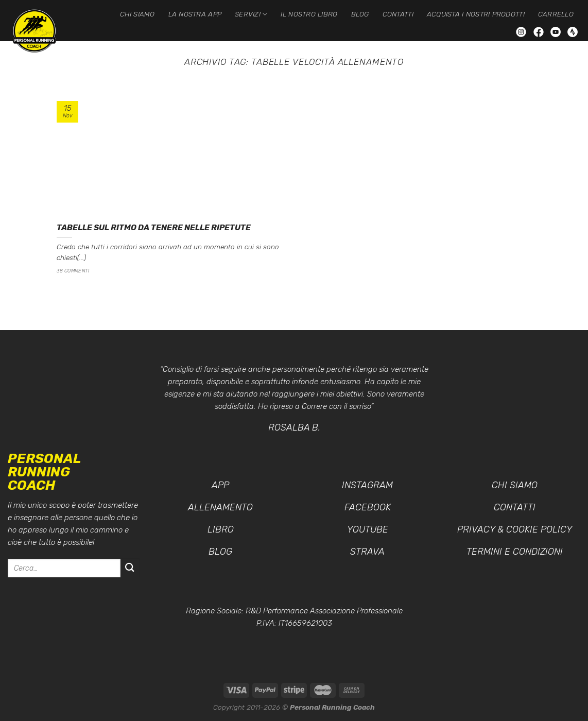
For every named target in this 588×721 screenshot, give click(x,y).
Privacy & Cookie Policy (515, 529)
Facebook (368, 507)
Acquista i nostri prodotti (476, 14)
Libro (221, 529)
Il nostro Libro (309, 14)
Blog (360, 14)
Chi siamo (137, 14)
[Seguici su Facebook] (540, 31)
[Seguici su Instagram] (522, 31)
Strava (367, 552)
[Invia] (130, 568)
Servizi (251, 14)
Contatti (398, 14)
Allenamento (220, 507)
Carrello (556, 14)
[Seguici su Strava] (573, 31)
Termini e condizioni (515, 552)
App (220, 485)
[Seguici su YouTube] (557, 31)
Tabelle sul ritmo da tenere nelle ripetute (154, 227)
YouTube (368, 529)
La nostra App (195, 14)
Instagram (367, 485)
